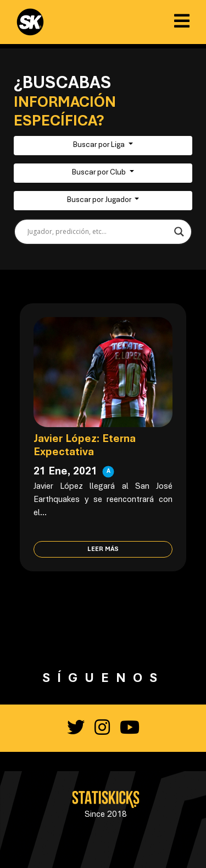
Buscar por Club (100, 173)
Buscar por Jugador (100, 200)
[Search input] (98, 232)
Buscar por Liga (100, 145)
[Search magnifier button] (179, 232)
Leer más (103, 549)
